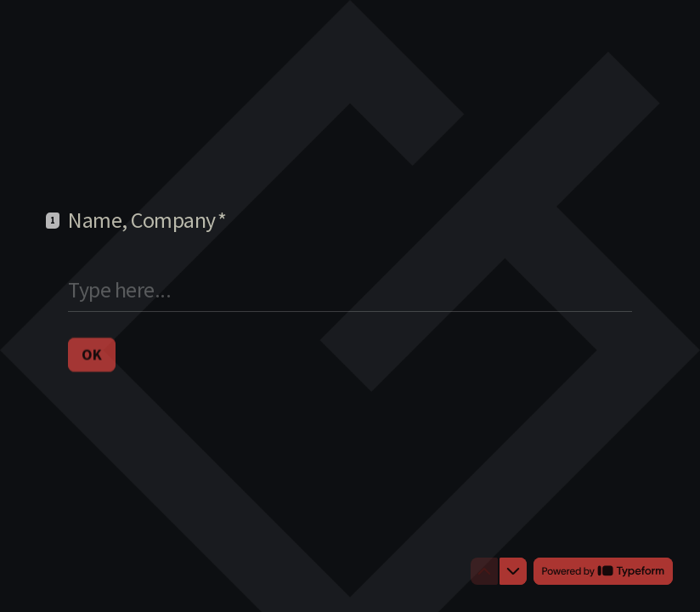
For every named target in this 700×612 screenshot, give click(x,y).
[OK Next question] (92, 354)
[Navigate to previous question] (484, 571)
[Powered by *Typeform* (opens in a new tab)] (603, 571)
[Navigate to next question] (513, 571)
